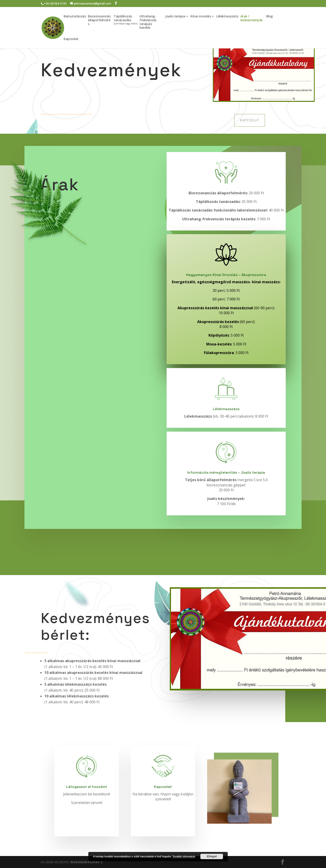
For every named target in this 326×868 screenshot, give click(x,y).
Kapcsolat (71, 39)
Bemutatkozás (75, 16)
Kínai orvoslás (201, 16)
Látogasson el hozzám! (87, 787)
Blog (270, 16)
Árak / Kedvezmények (252, 18)
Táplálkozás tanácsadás (126, 20)
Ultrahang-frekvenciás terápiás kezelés (148, 22)
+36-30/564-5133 (55, 4)
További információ (184, 856)
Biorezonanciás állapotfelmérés (99, 20)
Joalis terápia (175, 16)
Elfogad (212, 856)
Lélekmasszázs (227, 16)
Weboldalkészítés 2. (87, 862)
